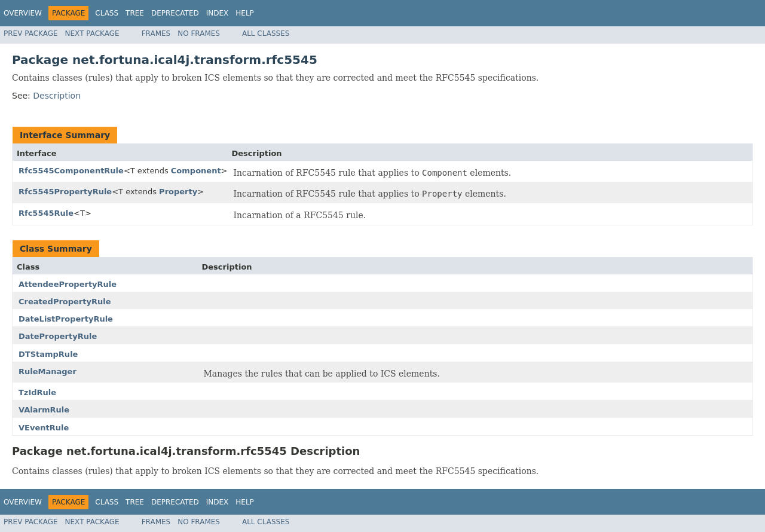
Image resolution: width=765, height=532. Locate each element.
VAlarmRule (44, 410)
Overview (23, 13)
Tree (135, 13)
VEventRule (44, 428)
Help (245, 13)
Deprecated (175, 13)
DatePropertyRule (58, 336)
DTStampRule (48, 354)
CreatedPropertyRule (65, 302)
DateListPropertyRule (66, 319)
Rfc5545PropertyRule (65, 192)
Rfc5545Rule (46, 213)
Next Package (92, 33)
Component (196, 171)
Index (218, 13)
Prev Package (31, 33)
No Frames (199, 33)
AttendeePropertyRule (68, 284)
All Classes (266, 33)
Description (57, 96)
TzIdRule (37, 392)
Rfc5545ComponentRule (71, 171)
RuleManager (48, 372)
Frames (156, 33)
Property (178, 192)
